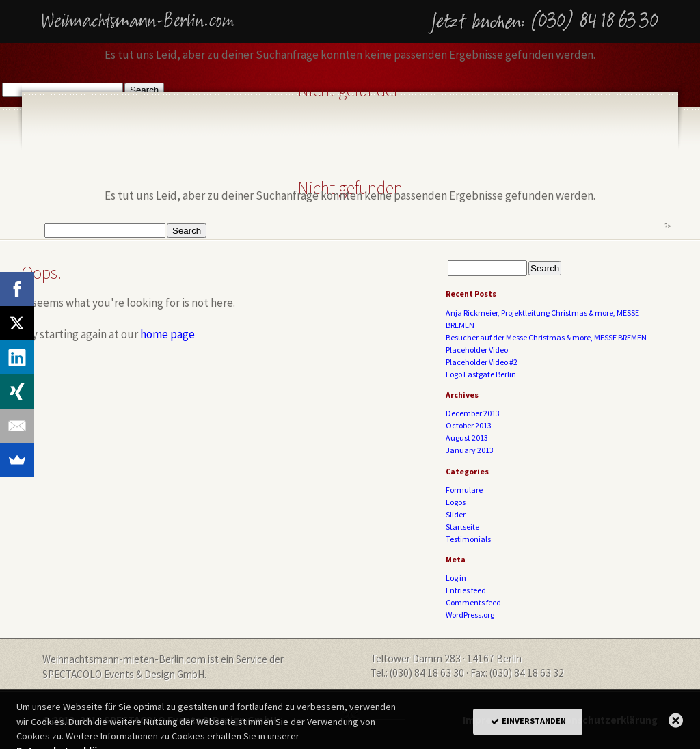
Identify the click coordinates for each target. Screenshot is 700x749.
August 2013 (467, 438)
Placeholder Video (477, 350)
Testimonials (468, 539)
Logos (456, 502)
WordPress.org (470, 615)
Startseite (462, 527)
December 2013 (473, 413)
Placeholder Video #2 (482, 362)
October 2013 (469, 425)
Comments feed (473, 602)
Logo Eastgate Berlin (481, 374)
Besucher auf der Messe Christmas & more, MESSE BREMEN (546, 337)
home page (167, 334)
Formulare (464, 490)
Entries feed (466, 590)
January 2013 (470, 450)
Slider (456, 514)
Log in (456, 578)
